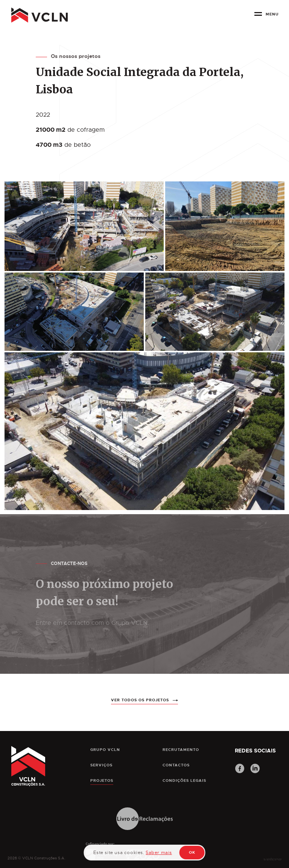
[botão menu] (268, 17)
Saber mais (159, 853)
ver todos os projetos (140, 714)
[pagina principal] (40, 15)
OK (192, 852)
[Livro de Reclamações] (145, 819)
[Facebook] (240, 769)
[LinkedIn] (255, 769)
